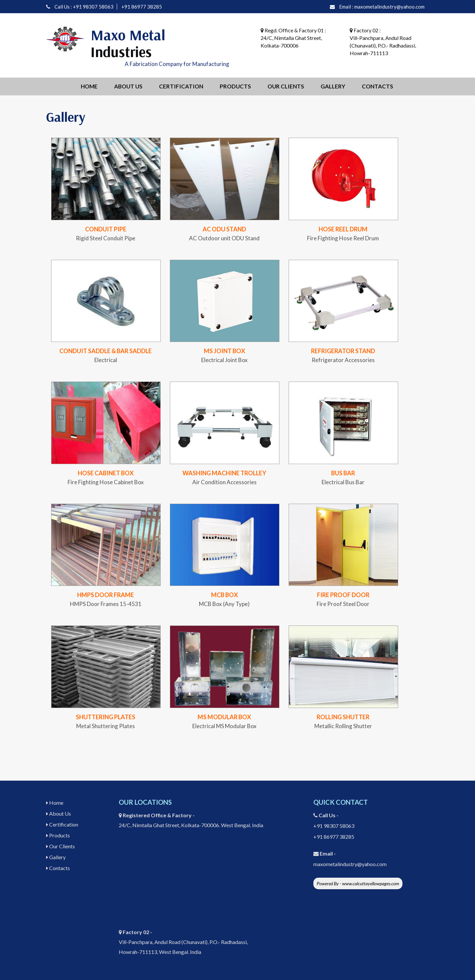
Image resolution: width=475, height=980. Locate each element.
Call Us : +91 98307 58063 (84, 7)
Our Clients (286, 86)
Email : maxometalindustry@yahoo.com (382, 7)
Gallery (333, 86)
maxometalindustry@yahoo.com (350, 864)
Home (89, 86)
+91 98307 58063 (334, 826)
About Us (128, 86)
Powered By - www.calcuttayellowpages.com (358, 883)
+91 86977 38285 (142, 7)
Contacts (378, 86)
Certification (181, 86)
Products (235, 86)
